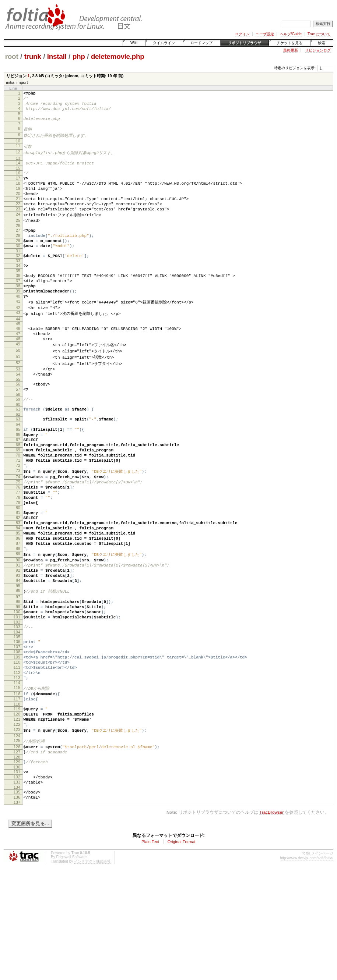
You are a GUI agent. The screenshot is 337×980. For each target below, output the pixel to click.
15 (18, 176)
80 (18, 569)
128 (17, 858)
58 (18, 436)
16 (18, 181)
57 (18, 430)
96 (18, 667)
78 (18, 557)
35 (18, 296)
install (57, 56)
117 (17, 792)
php (79, 56)
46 (18, 361)
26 (18, 244)
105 (17, 719)
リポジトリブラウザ (245, 43)
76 (18, 544)
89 (18, 624)
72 (18, 519)
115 (17, 779)
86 (18, 606)
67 (18, 488)
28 (18, 255)
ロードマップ (201, 43)
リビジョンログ (318, 50)
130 (17, 869)
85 (18, 599)
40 (18, 326)
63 (18, 463)
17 (18, 187)
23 (18, 225)
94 (18, 656)
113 (17, 768)
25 (18, 238)
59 (18, 441)
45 (18, 356)
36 (18, 301)
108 (17, 736)
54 (18, 412)
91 (18, 637)
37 (18, 307)
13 (18, 165)
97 (18, 674)
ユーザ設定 (265, 34)
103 (17, 708)
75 (18, 538)
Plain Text (150, 949)
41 (18, 332)
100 (17, 691)
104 (17, 714)
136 (17, 904)
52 (18, 400)
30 (18, 267)
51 (18, 393)
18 (18, 193)
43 (18, 345)
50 (18, 386)
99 (18, 685)
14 (18, 170)
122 (17, 821)
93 (18, 650)
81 (18, 574)
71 (18, 513)
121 (17, 815)
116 (17, 785)
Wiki (134, 43)
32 (18, 278)
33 (18, 285)
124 (17, 834)
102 (17, 703)
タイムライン (164, 43)
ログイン (242, 34)
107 (17, 730)
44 (18, 351)
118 (17, 798)
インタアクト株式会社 (92, 969)
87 (18, 612)
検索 (322, 43)
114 (17, 774)
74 (18, 532)
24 (18, 231)
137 (17, 910)
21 (18, 212)
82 (18, 580)
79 (18, 563)
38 (18, 313)
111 (17, 755)
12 (18, 159)
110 (17, 749)
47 (18, 367)
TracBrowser (271, 920)
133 (17, 887)
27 (18, 249)
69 (18, 500)
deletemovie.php (118, 56)
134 (17, 893)
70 (18, 507)
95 (18, 662)
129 (17, 863)
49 (18, 380)
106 (17, 724)
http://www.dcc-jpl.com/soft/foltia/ (307, 966)
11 (18, 152)
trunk (33, 56)
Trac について (319, 34)
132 (17, 880)
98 (18, 678)
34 (18, 290)
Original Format (182, 949)
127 (17, 852)
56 (18, 423)
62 (18, 458)
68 (18, 494)
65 (18, 475)
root (12, 56)
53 (18, 406)
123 (17, 828)
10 (18, 147)
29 (18, 261)
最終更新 (291, 50)
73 (18, 525)
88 (18, 618)
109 (17, 743)
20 (18, 206)
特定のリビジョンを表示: (295, 68)
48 (18, 373)
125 (17, 839)
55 (18, 419)
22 (18, 219)
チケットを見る (289, 43)
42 (18, 338)
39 (18, 319)
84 (18, 593)
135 (17, 898)
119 (17, 803)
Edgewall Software (71, 965)
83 (18, 587)
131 (17, 874)
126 (17, 846)
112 (17, 761)
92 (18, 643)
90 (18, 631)
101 (17, 697)
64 (18, 469)
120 (17, 809)
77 (18, 551)
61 (18, 452)
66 (18, 482)
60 (18, 447)
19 (18, 200)
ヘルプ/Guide (291, 34)
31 (18, 274)
